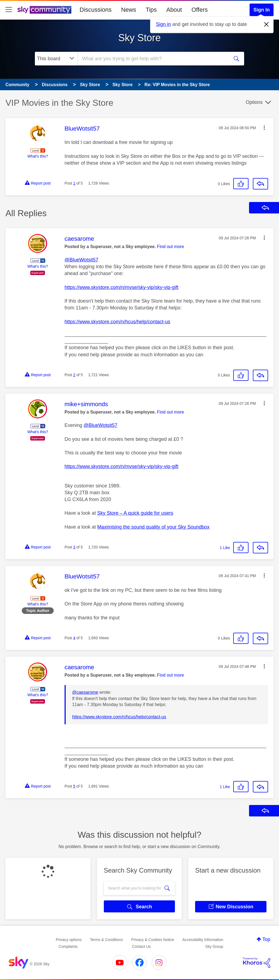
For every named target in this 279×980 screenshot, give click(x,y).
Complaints (68, 946)
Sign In (262, 10)
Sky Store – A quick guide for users (135, 513)
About (174, 10)
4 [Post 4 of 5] (74, 638)
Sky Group (214, 946)
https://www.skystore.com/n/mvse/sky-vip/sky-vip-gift (122, 287)
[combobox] (153, 59)
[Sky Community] (44, 10)
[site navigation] (9, 10)
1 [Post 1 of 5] (74, 183)
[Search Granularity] (56, 59)
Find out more (170, 247)
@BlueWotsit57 (81, 260)
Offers (200, 10)
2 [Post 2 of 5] (74, 375)
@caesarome (85, 692)
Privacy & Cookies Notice (153, 940)
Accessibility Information (203, 940)
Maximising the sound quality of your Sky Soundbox (153, 527)
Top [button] (266, 939)
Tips (151, 10)
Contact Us (141, 946)
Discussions (95, 10)
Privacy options (69, 940)
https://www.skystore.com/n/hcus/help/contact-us (117, 322)
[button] (264, 128)
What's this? (38, 156)
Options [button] (254, 102)
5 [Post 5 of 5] (74, 786)
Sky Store (139, 38)
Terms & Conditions (106, 940)
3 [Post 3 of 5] (74, 547)
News (128, 10)
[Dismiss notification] (266, 25)
